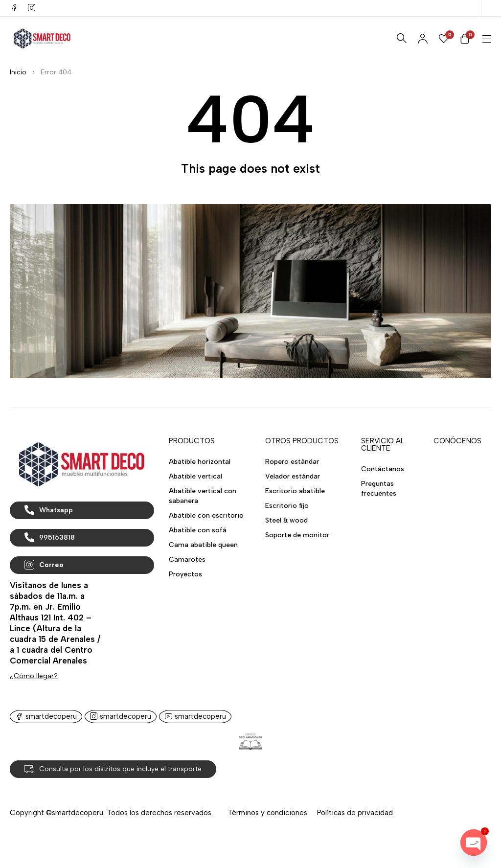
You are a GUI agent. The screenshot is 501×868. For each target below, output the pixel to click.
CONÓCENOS (457, 441)
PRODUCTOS (192, 441)
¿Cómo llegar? (34, 676)
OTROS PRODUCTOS (302, 441)
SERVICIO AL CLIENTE (383, 445)
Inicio (18, 72)
